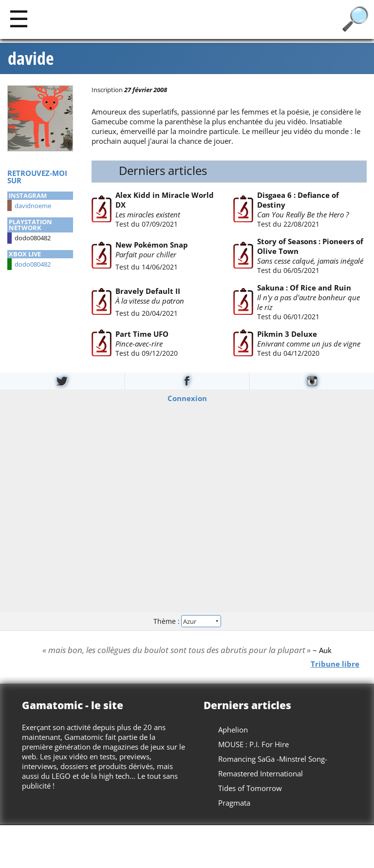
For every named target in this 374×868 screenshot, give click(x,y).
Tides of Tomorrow (250, 788)
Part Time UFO (141, 334)
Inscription (107, 90)
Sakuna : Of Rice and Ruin (304, 288)
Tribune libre (335, 664)
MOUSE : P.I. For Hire (253, 744)
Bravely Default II (147, 290)
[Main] (19, 18)
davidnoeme (33, 206)
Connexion (187, 398)
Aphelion (233, 730)
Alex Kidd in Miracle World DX (164, 200)
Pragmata (234, 803)
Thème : (187, 621)
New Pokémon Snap (151, 244)
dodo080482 (33, 264)
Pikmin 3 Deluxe (287, 334)
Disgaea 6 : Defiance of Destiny (298, 200)
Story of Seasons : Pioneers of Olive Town (310, 246)
